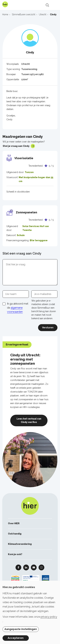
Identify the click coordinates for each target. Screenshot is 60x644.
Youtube (34, 567)
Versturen (48, 328)
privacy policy (49, 617)
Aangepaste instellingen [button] (21, 629)
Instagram (41, 567)
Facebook (18, 567)
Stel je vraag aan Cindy (19, 146)
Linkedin (26, 567)
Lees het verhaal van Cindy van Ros (29, 420)
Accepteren (16, 638)
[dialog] (30, 612)
